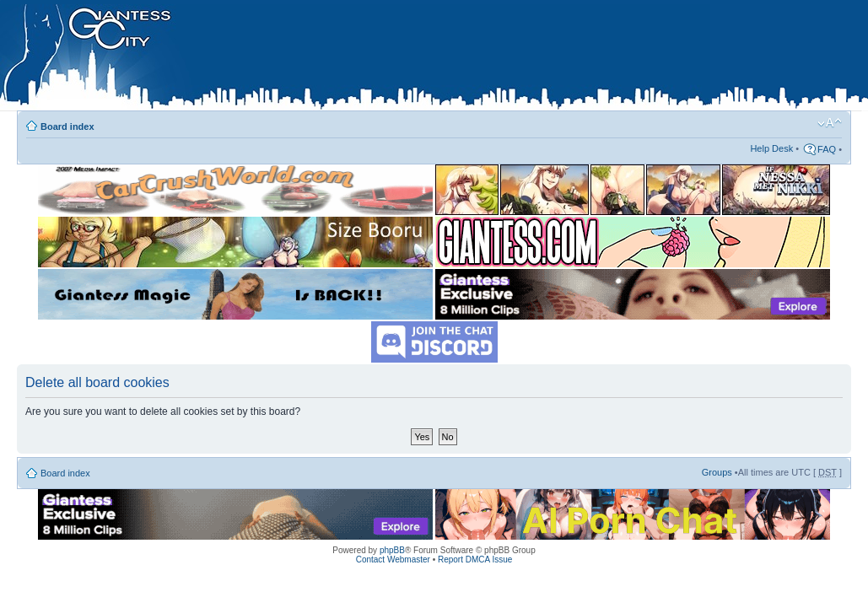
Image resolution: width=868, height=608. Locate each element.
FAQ (827, 149)
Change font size (830, 123)
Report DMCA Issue (475, 560)
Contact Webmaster (393, 560)
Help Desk (771, 148)
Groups (717, 472)
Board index (67, 126)
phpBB (392, 550)
